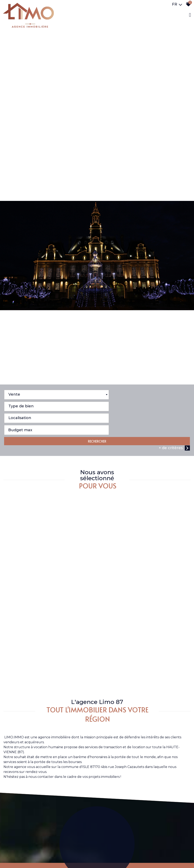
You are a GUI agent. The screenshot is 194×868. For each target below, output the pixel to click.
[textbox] (144, 444)
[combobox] (50, 445)
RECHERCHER (97, 468)
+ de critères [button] (174, 475)
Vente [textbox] (14, 445)
